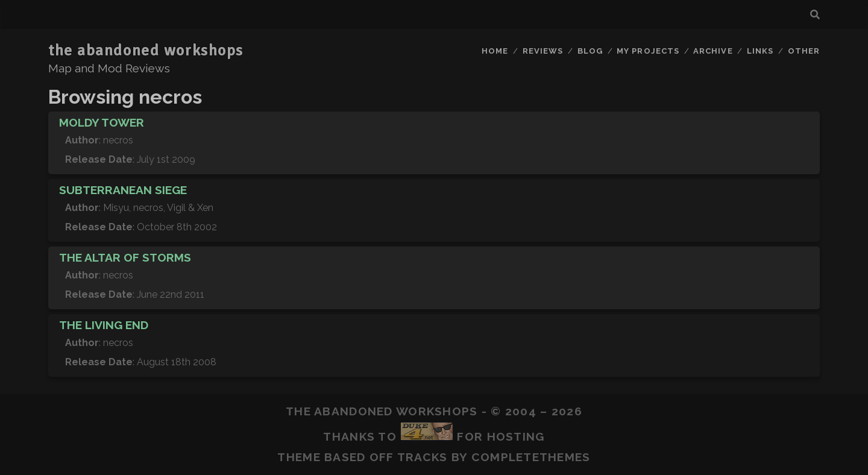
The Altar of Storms (125, 257)
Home (495, 51)
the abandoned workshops (146, 51)
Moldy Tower (102, 122)
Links (760, 51)
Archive (713, 51)
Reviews (543, 51)
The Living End (104, 325)
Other (804, 51)
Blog (590, 51)
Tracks (423, 457)
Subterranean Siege (123, 190)
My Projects (648, 51)
